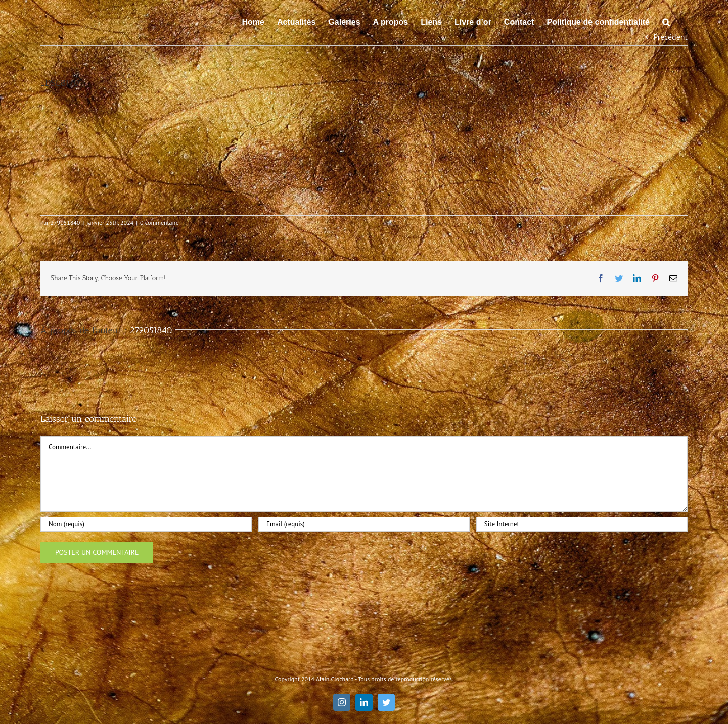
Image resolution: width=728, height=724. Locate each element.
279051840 (65, 223)
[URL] (582, 524)
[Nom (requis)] (146, 524)
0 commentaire (160, 223)
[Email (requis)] (364, 524)
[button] (666, 21)
